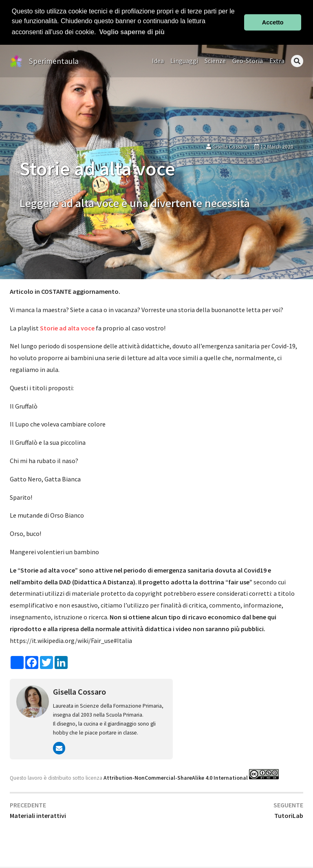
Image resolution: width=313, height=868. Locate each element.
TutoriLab (289, 816)
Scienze (215, 61)
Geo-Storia (248, 61)
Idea (158, 61)
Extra (277, 61)
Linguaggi (184, 61)
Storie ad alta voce (67, 328)
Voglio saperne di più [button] (132, 32)
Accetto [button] (273, 22)
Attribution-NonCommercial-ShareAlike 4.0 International (176, 777)
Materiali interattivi (38, 816)
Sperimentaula (54, 61)
